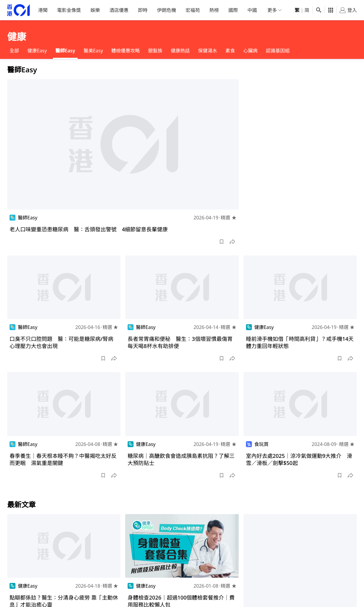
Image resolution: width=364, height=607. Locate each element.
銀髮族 (155, 51)
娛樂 (95, 10)
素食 (230, 51)
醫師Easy (65, 51)
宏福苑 (193, 10)
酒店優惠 (119, 10)
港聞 (43, 10)
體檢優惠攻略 (125, 51)
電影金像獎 (69, 10)
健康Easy (37, 51)
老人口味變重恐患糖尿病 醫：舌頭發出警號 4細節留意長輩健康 (89, 229)
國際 (233, 10)
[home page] (18, 10)
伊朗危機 (167, 10)
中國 (252, 10)
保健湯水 (208, 51)
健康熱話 (180, 51)
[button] (222, 242)
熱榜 (214, 10)
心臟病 (250, 51)
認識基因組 (278, 51)
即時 (143, 10)
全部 (14, 51)
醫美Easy (93, 51)
